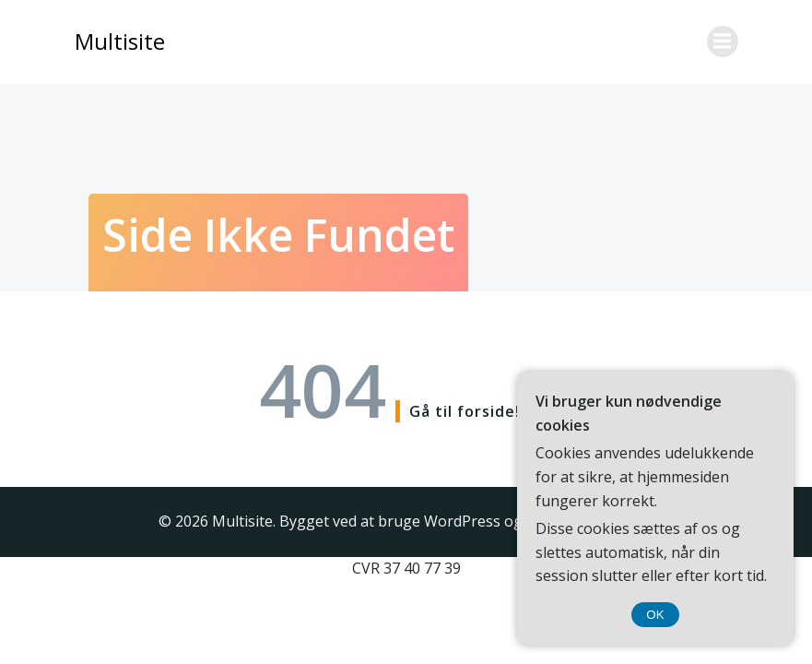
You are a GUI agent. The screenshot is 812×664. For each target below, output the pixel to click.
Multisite (120, 41)
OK (655, 615)
